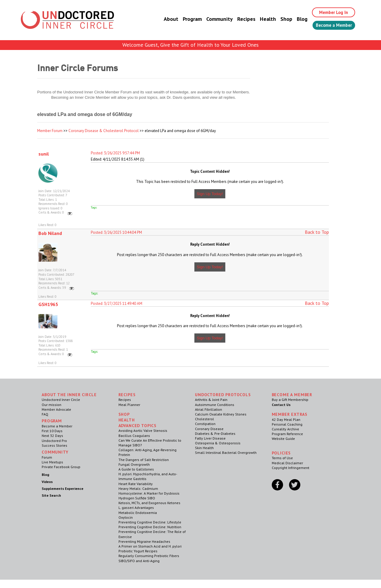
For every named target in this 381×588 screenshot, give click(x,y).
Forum (47, 457)
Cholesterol (204, 419)
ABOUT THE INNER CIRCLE (69, 395)
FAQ (45, 414)
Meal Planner (129, 405)
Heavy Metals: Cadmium (138, 489)
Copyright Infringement (291, 468)
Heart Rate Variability (136, 484)
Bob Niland (50, 233)
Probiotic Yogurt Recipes (138, 551)
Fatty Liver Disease (210, 438)
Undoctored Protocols (223, 395)
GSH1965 (48, 304)
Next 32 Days (52, 436)
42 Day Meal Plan (286, 420)
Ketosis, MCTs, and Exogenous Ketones (149, 503)
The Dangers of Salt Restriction (144, 460)
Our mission (51, 405)
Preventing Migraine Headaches (144, 541)
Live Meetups (52, 462)
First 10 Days (52, 431)
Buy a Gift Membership (290, 400)
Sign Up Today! (210, 194)
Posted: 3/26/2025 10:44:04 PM (116, 232)
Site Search (51, 495)
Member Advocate (56, 409)
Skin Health (204, 448)
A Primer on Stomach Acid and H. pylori (150, 546)
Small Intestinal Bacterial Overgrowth (226, 453)
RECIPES (127, 395)
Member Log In (329, 12)
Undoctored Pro (54, 441)
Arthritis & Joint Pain (211, 400)
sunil (44, 154)
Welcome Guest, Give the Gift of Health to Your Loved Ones (190, 45)
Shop (280, 19)
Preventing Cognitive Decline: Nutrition (150, 527)
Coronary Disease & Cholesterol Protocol (104, 131)
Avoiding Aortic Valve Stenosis (143, 431)
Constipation (205, 424)
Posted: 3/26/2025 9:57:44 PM (115, 153)
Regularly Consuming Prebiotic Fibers (149, 556)
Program (186, 19)
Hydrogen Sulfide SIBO (137, 498)
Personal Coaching (287, 424)
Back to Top (317, 232)
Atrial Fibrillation (209, 409)
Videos (47, 482)
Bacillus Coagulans (134, 436)
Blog (296, 19)
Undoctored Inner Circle (61, 400)
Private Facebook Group (61, 467)
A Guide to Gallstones (136, 469)
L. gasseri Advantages (136, 508)
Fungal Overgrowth (134, 464)
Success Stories (54, 445)
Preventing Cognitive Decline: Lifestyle (150, 522)
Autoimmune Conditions (215, 405)
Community (213, 19)
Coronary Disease (209, 429)
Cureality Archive (285, 429)
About (164, 19)
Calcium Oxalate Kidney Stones (221, 414)
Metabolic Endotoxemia (138, 513)
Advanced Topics (138, 426)
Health (261, 19)
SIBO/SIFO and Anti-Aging (139, 561)
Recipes (240, 19)
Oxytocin (126, 517)
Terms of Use (282, 458)
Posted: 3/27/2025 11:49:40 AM (117, 304)
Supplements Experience (63, 489)
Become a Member (331, 26)
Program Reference (287, 434)
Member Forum (50, 131)
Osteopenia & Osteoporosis (218, 443)
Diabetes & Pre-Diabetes (215, 433)
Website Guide (283, 439)
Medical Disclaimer (287, 463)
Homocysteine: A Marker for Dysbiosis (149, 493)
